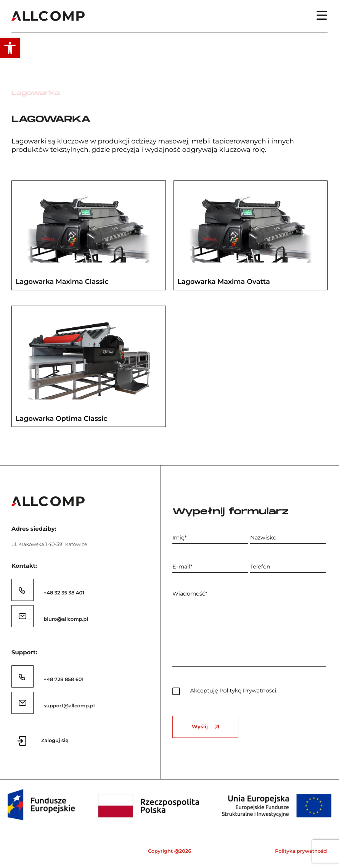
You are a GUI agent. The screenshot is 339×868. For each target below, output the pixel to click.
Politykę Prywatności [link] (248, 691)
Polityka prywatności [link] (301, 851)
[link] (10, 48)
